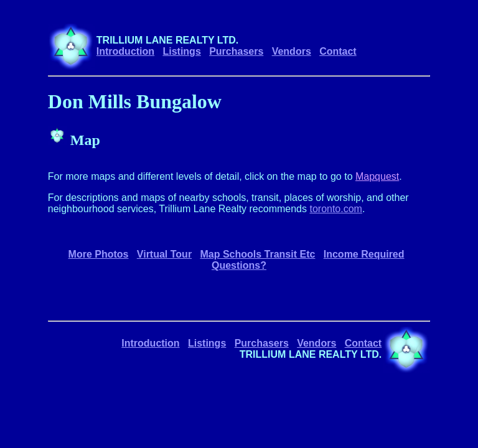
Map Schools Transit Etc (257, 254)
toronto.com (335, 209)
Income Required (364, 254)
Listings (181, 51)
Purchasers (236, 51)
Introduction (125, 51)
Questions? (239, 265)
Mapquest (377, 176)
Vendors (292, 51)
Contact (338, 51)
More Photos (99, 254)
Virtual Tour (164, 254)
